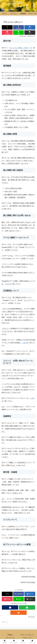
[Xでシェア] (7, 27)
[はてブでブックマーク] (30, 27)
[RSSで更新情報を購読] (18, 613)
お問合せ (10, 635)
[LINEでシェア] (19, 33)
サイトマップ (10, 638)
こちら (7, 284)
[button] (30, 33)
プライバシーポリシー (27, 635)
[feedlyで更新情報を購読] (27, 607)
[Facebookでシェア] (19, 27)
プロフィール (27, 638)
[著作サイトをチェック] (10, 607)
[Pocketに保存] (7, 33)
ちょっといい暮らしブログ (19, 48)
